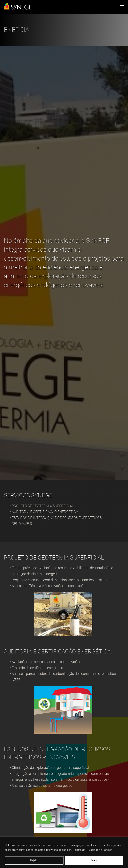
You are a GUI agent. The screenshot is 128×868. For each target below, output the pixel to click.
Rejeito (34, 860)
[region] (64, 853)
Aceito (94, 860)
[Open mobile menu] (122, 7)
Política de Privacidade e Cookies (92, 850)
